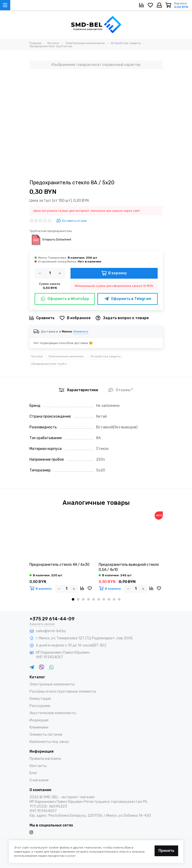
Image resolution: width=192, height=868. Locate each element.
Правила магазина (45, 759)
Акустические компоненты (53, 713)
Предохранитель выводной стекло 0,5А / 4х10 (129, 567)
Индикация (39, 720)
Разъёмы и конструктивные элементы (63, 692)
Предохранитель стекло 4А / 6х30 (59, 565)
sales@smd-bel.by (51, 631)
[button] (73, 599)
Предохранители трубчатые (51, 364)
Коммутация (40, 699)
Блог (33, 773)
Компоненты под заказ (49, 742)
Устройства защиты (106, 356)
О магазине (39, 780)
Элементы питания (46, 735)
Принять (166, 851)
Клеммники (39, 727)
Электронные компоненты (68, 356)
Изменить (81, 331)
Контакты (38, 766)
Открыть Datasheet (50, 239)
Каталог (37, 356)
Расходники (40, 706)
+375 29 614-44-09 (52, 619)
